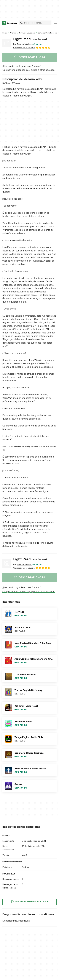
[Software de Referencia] (47, 33)
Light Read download (14, 921)
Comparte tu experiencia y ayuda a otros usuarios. (29, 70)
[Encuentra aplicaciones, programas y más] (35, 23)
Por (22, 44)
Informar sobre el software (29, 902)
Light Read (30, 39)
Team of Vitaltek (13, 83)
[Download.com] (10, 23)
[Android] (13, 33)
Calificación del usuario (32, 47)
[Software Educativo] (27, 33)
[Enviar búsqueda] (22, 23)
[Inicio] (5, 33)
